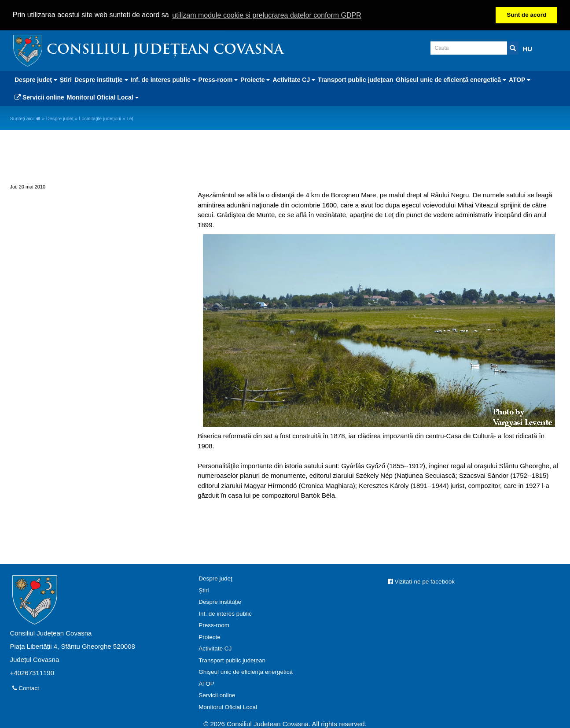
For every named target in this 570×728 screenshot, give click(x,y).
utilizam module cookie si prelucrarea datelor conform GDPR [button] (267, 15)
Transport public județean (355, 79)
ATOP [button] (520, 79)
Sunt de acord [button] (526, 15)
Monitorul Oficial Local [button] (103, 97)
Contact (26, 688)
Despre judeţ (60, 118)
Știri (66, 79)
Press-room (214, 625)
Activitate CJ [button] (294, 79)
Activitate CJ (215, 648)
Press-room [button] (218, 79)
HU (528, 48)
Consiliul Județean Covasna (165, 50)
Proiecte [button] (255, 79)
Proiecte (210, 637)
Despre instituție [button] (101, 79)
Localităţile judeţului (100, 118)
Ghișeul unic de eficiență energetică (246, 671)
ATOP (206, 683)
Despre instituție (220, 601)
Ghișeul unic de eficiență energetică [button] (451, 79)
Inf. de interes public (225, 613)
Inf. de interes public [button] (163, 79)
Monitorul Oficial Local (228, 707)
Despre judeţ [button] (36, 79)
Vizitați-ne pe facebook (421, 581)
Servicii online (39, 97)
